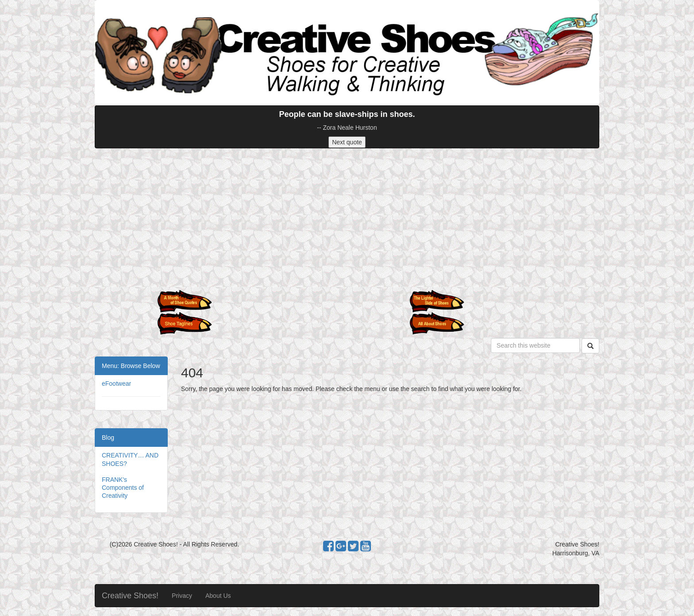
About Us (218, 596)
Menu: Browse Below (131, 366)
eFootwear (116, 384)
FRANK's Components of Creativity (123, 488)
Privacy (182, 596)
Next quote (347, 142)
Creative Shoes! (130, 596)
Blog (108, 438)
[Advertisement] (347, 219)
